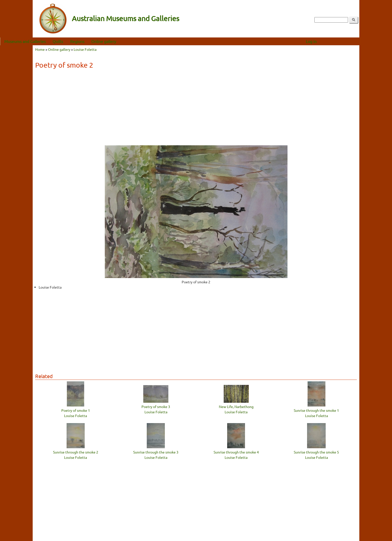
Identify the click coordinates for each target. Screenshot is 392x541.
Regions (110, 41)
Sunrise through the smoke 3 (156, 452)
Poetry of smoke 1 (76, 410)
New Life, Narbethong (236, 407)
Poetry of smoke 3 (156, 407)
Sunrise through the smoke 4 (236, 452)
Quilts (90, 41)
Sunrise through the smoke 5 (316, 452)
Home (40, 49)
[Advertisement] (196, 109)
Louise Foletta (85, 49)
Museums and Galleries (58, 41)
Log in (344, 41)
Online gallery (136, 41)
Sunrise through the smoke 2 (76, 452)
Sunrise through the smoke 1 (316, 410)
